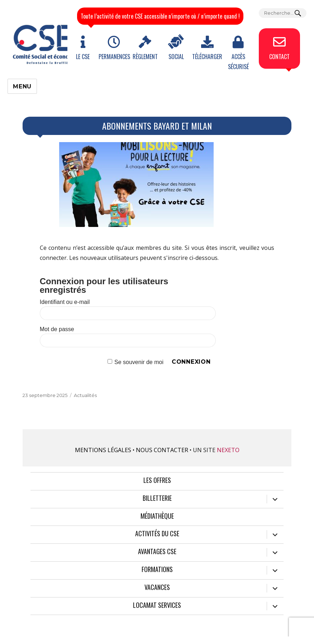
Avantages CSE (157, 552)
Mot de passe (57, 329)
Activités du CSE (157, 534)
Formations (157, 570)
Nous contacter (162, 450)
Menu (22, 86)
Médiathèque (157, 516)
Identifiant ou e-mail (65, 302)
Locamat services (157, 605)
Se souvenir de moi (139, 362)
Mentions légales (103, 450)
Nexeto (228, 450)
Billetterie (157, 498)
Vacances (157, 587)
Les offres (157, 480)
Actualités (85, 395)
